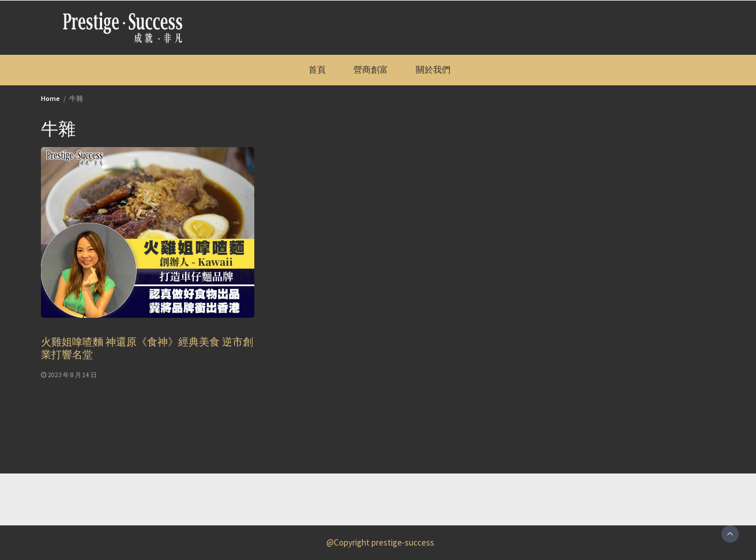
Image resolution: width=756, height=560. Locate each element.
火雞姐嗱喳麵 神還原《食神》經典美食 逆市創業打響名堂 (147, 348)
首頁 (317, 69)
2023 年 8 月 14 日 (72, 375)
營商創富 (371, 69)
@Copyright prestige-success (380, 542)
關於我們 (433, 69)
